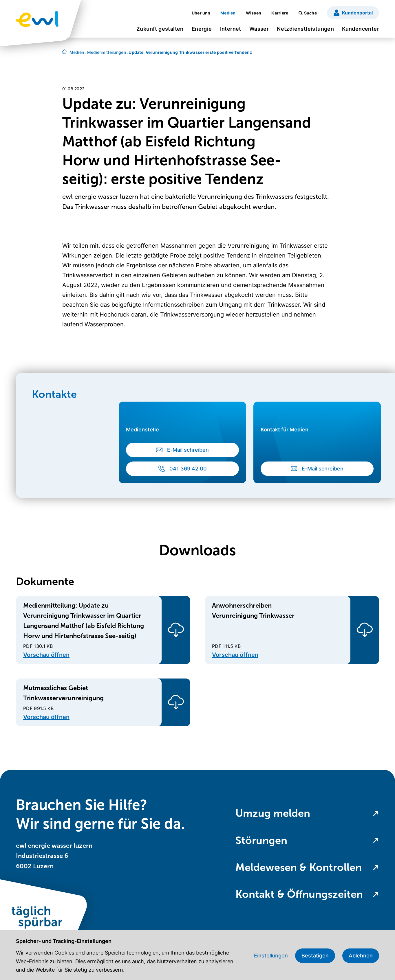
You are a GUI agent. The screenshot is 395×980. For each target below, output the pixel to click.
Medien (77, 52)
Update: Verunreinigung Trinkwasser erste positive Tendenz (189, 52)
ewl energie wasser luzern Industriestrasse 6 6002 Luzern (54, 856)
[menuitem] (160, 31)
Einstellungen (271, 956)
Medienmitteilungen (105, 52)
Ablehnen (361, 956)
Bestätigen (315, 956)
